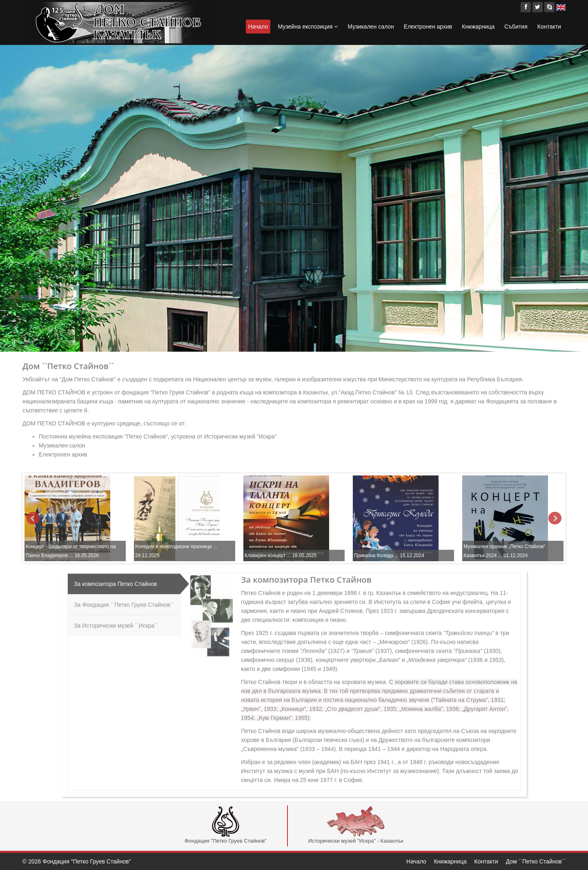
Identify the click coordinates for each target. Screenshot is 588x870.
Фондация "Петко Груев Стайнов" (226, 825)
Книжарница (478, 27)
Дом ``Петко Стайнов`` (536, 861)
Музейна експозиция (308, 27)
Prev (33, 518)
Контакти (549, 27)
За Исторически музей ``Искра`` (116, 622)
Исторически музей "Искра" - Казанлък (356, 825)
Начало (258, 27)
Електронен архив (428, 27)
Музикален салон (371, 27)
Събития (516, 27)
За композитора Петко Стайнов (115, 581)
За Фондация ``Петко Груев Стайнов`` (124, 602)
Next (555, 518)
